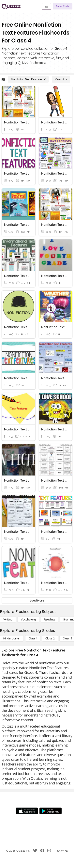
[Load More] (37, 601)
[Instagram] (49, 851)
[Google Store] (51, 811)
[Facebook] (42, 851)
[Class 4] (61, 79)
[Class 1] (33, 638)
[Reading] (49, 619)
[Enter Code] (63, 6)
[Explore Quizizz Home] (11, 6)
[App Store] (27, 811)
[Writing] (8, 619)
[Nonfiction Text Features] (28, 79)
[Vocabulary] (28, 619)
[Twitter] (35, 851)
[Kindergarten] (12, 638)
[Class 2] (50, 638)
